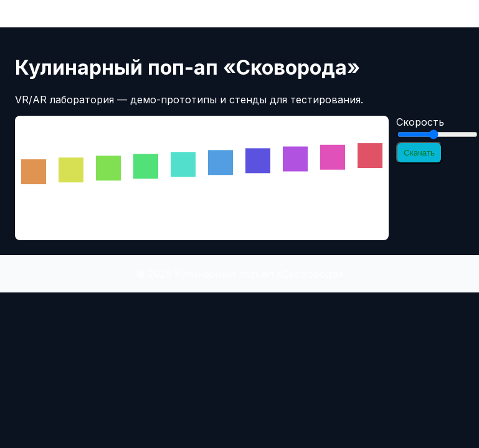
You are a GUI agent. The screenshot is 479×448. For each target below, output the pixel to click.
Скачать (419, 153)
